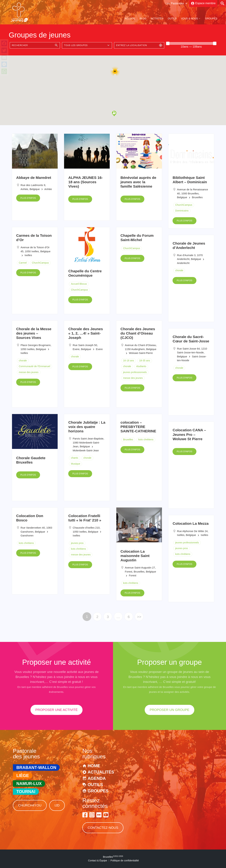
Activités (157, 18)
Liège (23, 776)
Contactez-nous (103, 828)
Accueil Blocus (79, 284)
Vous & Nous (189, 18)
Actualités (101, 772)
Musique (75, 464)
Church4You (30, 805)
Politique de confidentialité (125, 861)
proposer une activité (56, 710)
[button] (114, 113)
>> (139, 617)
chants (74, 458)
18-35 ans (145, 361)
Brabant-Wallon (36, 767)
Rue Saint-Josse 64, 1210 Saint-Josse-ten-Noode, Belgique (192, 352)
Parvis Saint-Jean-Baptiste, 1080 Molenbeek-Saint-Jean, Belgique (88, 442)
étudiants (141, 366)
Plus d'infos (28, 198)
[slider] (168, 43)
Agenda (97, 778)
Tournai (26, 792)
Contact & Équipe (98, 861)
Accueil (130, 18)
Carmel (23, 263)
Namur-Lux (29, 784)
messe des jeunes (29, 372)
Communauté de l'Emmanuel (34, 366)
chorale (179, 270)
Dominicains (182, 211)
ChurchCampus (184, 205)
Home (94, 766)
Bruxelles (128, 439)
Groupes (211, 18)
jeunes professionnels (135, 372)
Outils (172, 18)
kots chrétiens (146, 439)
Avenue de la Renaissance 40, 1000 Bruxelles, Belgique (192, 193)
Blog (143, 18)
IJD (57, 805)
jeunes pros (77, 543)
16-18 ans (128, 361)
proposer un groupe (169, 710)
